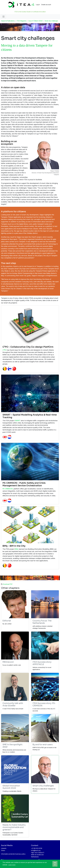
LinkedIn (4, 848)
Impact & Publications (8, 21)
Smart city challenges (51, 21)
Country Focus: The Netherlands (42, 622)
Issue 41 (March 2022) (35, 21)
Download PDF (8, 584)
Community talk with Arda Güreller (13, 704)
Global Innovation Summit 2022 (11, 787)
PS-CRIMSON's (8, 489)
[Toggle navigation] (3, 17)
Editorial (7, 621)
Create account (46, 5)
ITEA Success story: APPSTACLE (42, 663)
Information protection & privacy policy (13, 854)
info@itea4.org (36, 850)
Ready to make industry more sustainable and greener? (14, 827)
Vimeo (3, 850)
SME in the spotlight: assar (13, 746)
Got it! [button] (55, 864)
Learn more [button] (12, 865)
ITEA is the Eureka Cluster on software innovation (30, 12)
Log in (38, 5)
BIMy (17, 549)
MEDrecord (8, 662)
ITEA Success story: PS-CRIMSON (44, 704)
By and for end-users (43, 745)
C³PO (4, 350)
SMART (18, 421)
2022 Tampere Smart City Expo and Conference (21, 269)
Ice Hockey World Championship (21, 273)
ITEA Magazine (21, 21)
